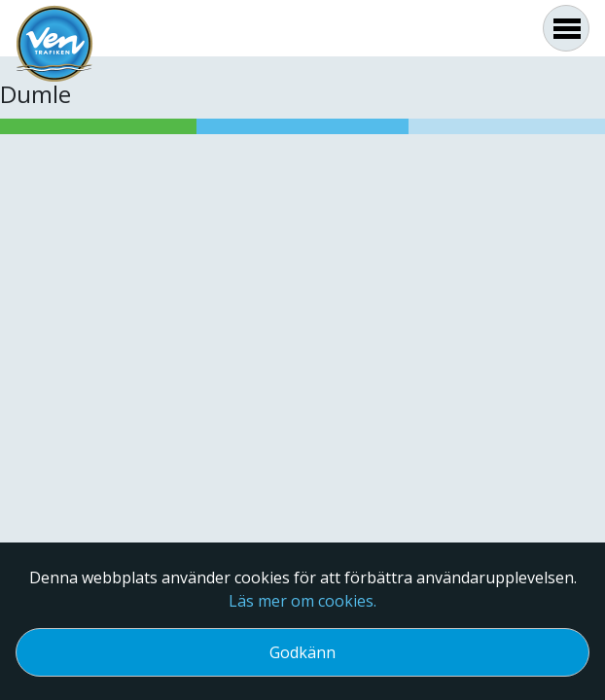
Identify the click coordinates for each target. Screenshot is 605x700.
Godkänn (302, 652)
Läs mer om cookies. (302, 601)
